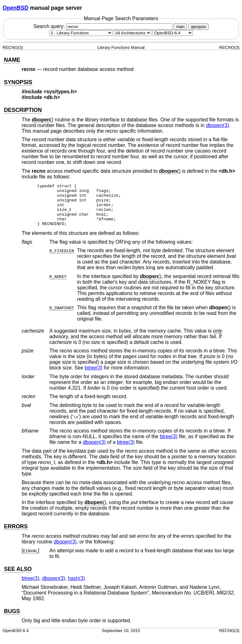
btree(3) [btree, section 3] (94, 376)
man (180, 27)
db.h (52, 97)
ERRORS (16, 535)
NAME (12, 60)
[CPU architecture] (133, 33)
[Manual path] (173, 33)
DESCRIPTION (23, 110)
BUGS (12, 620)
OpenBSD (15, 8)
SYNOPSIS (18, 82)
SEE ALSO (18, 577)
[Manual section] (81, 33)
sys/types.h (60, 92)
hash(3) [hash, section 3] (77, 587)
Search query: (104, 26)
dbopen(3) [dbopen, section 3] (218, 125)
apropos (199, 27)
